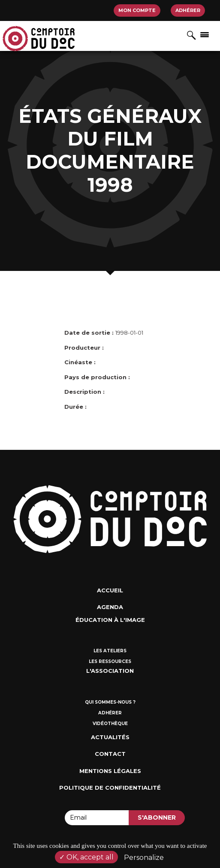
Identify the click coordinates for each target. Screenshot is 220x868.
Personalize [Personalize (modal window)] (144, 858)
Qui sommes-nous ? (110, 702)
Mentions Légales (110, 771)
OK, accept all (86, 857)
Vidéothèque (110, 724)
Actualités (110, 737)
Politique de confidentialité (110, 788)
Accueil (110, 590)
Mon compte (137, 10)
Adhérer (188, 10)
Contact (110, 754)
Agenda (110, 607)
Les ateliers (110, 651)
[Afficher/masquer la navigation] (205, 34)
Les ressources (110, 661)
